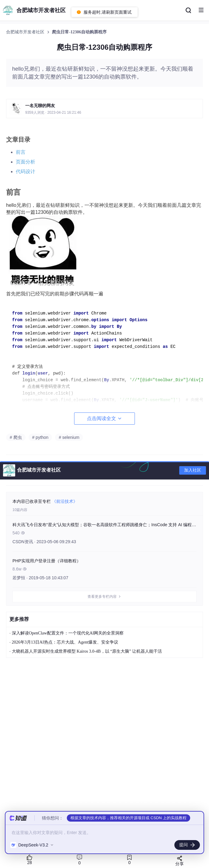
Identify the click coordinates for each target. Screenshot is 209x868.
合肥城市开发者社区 (26, 32)
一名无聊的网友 (40, 106)
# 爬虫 (16, 437)
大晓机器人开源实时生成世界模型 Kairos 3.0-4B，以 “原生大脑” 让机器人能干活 (87, 651)
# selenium (69, 437)
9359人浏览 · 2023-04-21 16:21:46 (53, 113)
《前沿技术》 (65, 501)
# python (40, 437)
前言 (21, 152)
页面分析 (26, 162)
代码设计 (26, 172)
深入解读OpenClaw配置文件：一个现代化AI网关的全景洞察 (68, 633)
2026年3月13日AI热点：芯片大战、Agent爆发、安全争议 (65, 642)
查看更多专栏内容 (104, 597)
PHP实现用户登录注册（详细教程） (47, 561)
